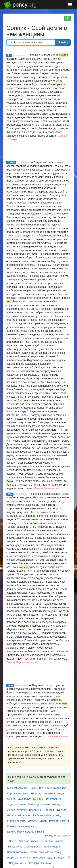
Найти (63, 42)
